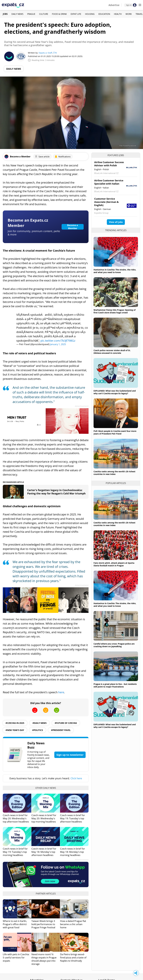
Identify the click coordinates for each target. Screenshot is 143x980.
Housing (90, 14)
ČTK (55, 53)
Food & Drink (59, 14)
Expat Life (76, 14)
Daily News (17, 14)
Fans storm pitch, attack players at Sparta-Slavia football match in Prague (114, 564)
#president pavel (61, 730)
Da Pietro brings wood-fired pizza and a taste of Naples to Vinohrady (73, 957)
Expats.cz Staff (45, 53)
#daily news (40, 723)
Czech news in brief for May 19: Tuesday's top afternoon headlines (72, 818)
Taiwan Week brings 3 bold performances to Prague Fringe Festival (43, 924)
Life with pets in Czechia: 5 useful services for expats (16, 957)
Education (104, 14)
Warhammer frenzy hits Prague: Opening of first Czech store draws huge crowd (115, 311)
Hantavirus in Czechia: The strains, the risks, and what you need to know (115, 271)
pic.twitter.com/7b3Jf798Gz (58, 341)
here (61, 692)
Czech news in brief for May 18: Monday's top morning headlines (72, 852)
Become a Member (73, 227)
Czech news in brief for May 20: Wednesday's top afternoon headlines (16, 818)
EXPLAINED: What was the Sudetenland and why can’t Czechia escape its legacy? (115, 392)
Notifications (63, 157)
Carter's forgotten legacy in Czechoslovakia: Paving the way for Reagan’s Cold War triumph (56, 492)
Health (118, 14)
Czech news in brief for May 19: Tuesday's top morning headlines (15, 852)
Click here (76, 778)
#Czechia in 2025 (15, 723)
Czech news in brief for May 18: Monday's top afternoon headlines (44, 852)
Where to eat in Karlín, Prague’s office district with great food (15, 924)
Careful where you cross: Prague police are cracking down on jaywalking (114, 645)
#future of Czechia (66, 723)
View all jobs (116, 222)
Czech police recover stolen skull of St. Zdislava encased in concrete (112, 352)
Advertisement (82, 406)
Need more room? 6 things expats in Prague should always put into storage (44, 959)
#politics (38, 730)
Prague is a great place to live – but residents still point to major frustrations (115, 685)
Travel (139, 14)
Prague (31, 14)
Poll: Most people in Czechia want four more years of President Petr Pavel (115, 432)
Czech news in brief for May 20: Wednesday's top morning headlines (44, 818)
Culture (44, 14)
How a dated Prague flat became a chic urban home (73, 924)
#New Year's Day (15, 730)
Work (129, 14)
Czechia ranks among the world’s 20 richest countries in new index (114, 473)
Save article (42, 157)
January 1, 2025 (58, 344)
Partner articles (46, 894)
